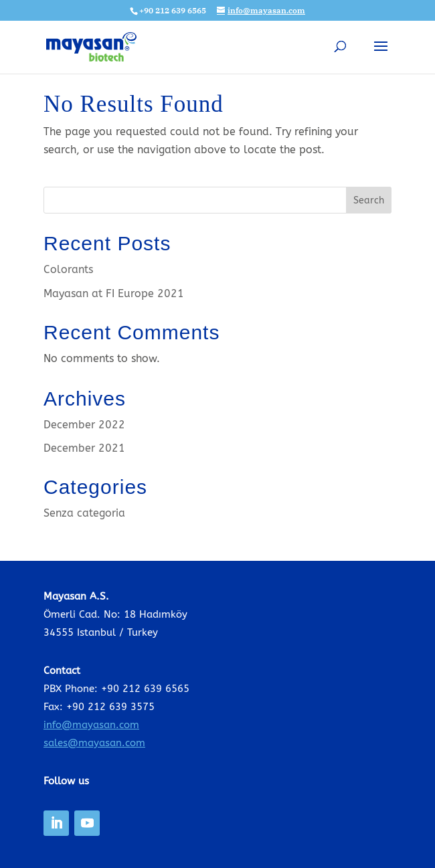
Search (369, 200)
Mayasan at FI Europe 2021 (114, 293)
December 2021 (84, 448)
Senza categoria (84, 513)
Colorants (68, 269)
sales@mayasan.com (94, 743)
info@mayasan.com (91, 725)
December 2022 (84, 425)
